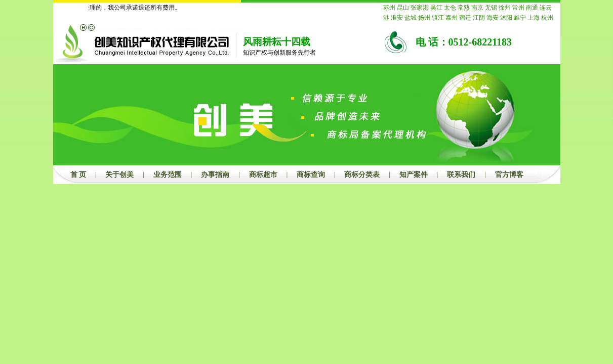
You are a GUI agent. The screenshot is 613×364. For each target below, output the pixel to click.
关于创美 (119, 175)
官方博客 (509, 175)
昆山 (403, 8)
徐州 (505, 8)
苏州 (389, 8)
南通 (532, 8)
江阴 (479, 18)
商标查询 (311, 175)
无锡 (491, 8)
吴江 (436, 8)
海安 (493, 18)
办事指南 (215, 175)
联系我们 (461, 175)
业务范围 (168, 175)
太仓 (450, 8)
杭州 (547, 18)
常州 (518, 8)
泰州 (452, 18)
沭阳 (506, 18)
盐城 (411, 18)
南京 (477, 8)
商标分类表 (362, 175)
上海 (534, 18)
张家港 (420, 8)
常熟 (464, 8)
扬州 (424, 18)
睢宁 (520, 18)
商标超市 (263, 175)
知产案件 (414, 175)
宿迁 (465, 18)
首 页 (78, 175)
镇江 (438, 18)
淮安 (397, 18)
